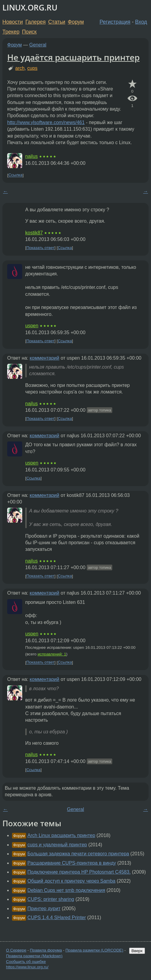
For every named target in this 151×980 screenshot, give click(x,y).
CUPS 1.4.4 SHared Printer (57, 918)
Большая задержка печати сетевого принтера (78, 854)
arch (20, 68)
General (38, 45)
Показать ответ (41, 248)
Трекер (11, 32)
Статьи (57, 22)
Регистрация (115, 22)
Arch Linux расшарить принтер (61, 835)
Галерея (36, 22)
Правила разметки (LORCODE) (94, 950)
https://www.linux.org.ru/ (27, 967)
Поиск (29, 32)
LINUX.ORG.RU (30, 8)
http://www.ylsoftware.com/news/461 (46, 122)
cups (32, 68)
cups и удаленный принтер (57, 845)
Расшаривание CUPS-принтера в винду (72, 863)
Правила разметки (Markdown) (34, 956)
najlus (32, 156)
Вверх (137, 951)
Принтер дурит (44, 909)
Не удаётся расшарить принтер (73, 57)
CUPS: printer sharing (51, 899)
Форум (76, 22)
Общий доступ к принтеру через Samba (71, 881)
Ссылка (15, 175)
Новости (13, 22)
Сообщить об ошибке (26, 962)
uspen (32, 326)
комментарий (45, 358)
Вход (141, 22)
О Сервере (16, 950)
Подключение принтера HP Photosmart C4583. (79, 872)
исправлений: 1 (52, 654)
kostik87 (34, 233)
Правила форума (46, 950)
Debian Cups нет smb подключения (66, 890)
